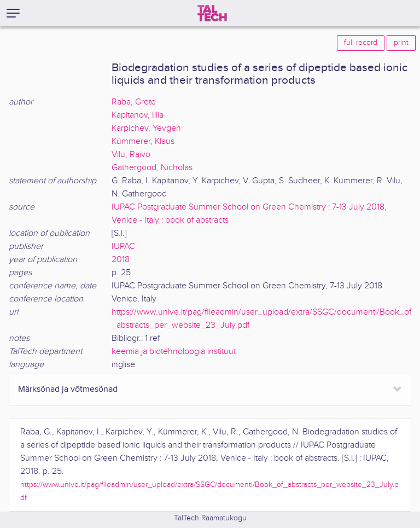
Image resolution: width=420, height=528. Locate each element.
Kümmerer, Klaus (143, 141)
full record (361, 43)
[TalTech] (212, 13)
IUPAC (123, 246)
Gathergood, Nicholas (152, 168)
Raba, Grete (134, 102)
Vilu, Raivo (131, 155)
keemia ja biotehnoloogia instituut (174, 352)
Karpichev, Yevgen (146, 128)
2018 (121, 260)
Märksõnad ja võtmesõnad (68, 389)
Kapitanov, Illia (138, 115)
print (401, 43)
